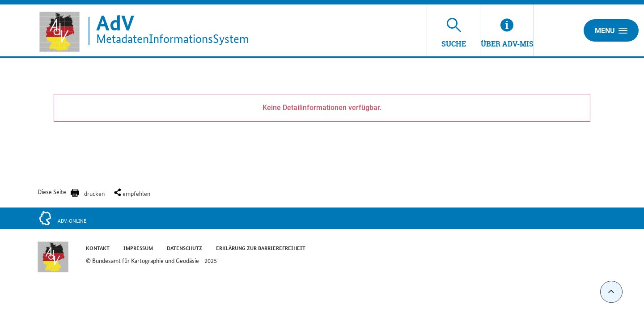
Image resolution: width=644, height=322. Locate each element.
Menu (611, 30)
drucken (94, 193)
